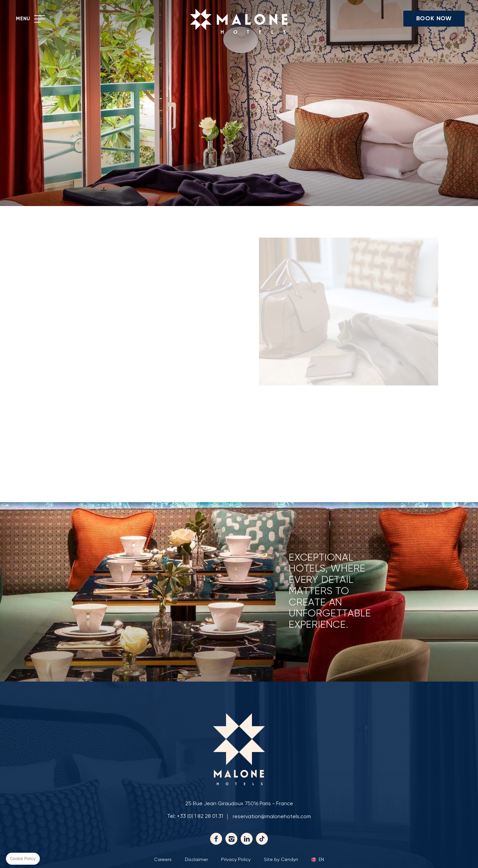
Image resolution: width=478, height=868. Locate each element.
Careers (163, 860)
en (321, 860)
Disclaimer (196, 860)
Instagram (231, 839)
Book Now (434, 19)
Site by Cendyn (281, 860)
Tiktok (262, 839)
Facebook (216, 839)
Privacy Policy (236, 860)
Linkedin (247, 839)
